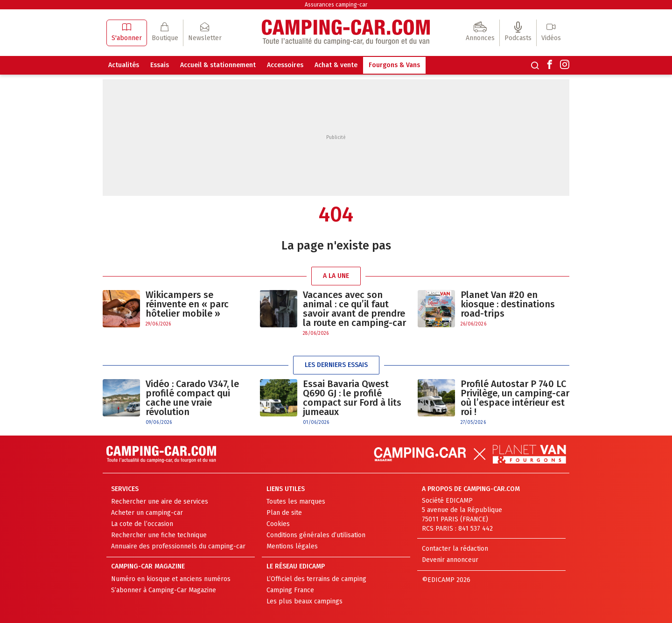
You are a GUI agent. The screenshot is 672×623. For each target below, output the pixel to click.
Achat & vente (336, 65)
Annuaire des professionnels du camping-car (178, 546)
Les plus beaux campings (304, 601)
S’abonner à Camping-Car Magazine (164, 590)
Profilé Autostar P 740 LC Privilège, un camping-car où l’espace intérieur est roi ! (515, 398)
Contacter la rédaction (455, 549)
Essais (160, 65)
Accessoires (285, 65)
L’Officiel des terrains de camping (316, 579)
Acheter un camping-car (147, 513)
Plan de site (284, 513)
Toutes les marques (296, 502)
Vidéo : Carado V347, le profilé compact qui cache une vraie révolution (192, 398)
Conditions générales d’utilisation (316, 535)
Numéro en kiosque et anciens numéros (171, 579)
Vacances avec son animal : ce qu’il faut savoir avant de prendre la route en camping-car (354, 309)
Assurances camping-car (336, 5)
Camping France (290, 590)
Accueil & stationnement (218, 65)
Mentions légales (292, 546)
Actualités (124, 65)
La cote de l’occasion (142, 524)
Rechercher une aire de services (160, 502)
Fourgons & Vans (394, 65)
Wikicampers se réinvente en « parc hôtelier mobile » (187, 304)
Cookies (278, 524)
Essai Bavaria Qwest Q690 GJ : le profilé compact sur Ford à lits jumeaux (352, 398)
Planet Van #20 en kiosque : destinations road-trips (508, 304)
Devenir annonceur (450, 560)
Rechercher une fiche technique (159, 535)
